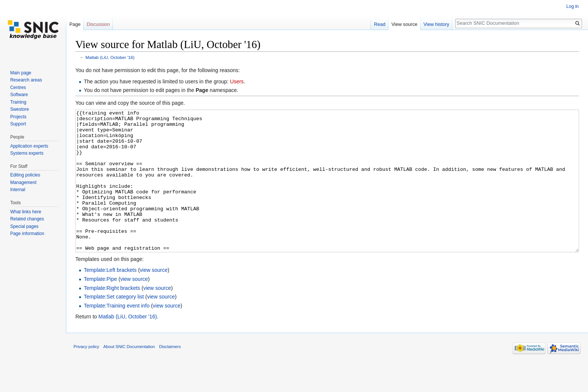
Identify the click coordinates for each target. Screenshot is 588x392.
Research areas (26, 80)
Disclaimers (170, 375)
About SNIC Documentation (129, 375)
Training (18, 102)
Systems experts (27, 153)
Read (380, 24)
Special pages (24, 226)
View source (404, 24)
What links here (26, 212)
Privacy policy (86, 375)
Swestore (19, 109)
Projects (18, 117)
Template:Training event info (116, 334)
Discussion (98, 24)
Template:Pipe (100, 307)
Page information (27, 234)
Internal (18, 190)
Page (75, 24)
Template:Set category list (114, 325)
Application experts (29, 146)
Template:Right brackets (112, 316)
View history (436, 24)
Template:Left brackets (110, 298)
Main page (21, 73)
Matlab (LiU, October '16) (110, 57)
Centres (18, 87)
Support (18, 124)
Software (19, 95)
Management (23, 182)
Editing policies (25, 175)
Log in (572, 6)
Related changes (27, 219)
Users (237, 81)
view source (154, 298)
